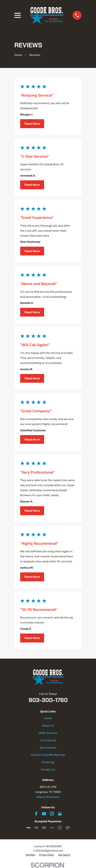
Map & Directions (48, 797)
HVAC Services (48, 733)
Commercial (48, 740)
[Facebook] (36, 814)
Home (48, 718)
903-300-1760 (48, 700)
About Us (48, 725)
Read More (32, 124)
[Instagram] (52, 814)
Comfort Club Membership (48, 755)
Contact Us (48, 769)
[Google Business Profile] (60, 814)
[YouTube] (44, 814)
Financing (48, 762)
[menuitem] (30, 855)
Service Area (48, 747)
